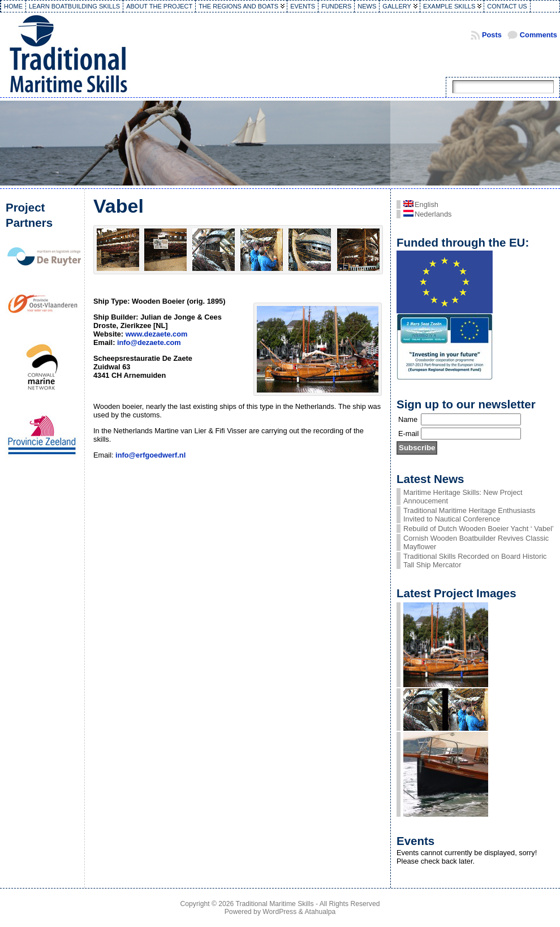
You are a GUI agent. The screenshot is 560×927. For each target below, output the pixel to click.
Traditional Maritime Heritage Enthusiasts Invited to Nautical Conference (469, 515)
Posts (492, 35)
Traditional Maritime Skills (275, 904)
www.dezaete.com (157, 334)
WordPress (279, 912)
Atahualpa (320, 912)
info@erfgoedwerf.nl (150, 455)
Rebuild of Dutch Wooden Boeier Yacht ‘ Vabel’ (479, 529)
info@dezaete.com (149, 342)
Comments (539, 35)
